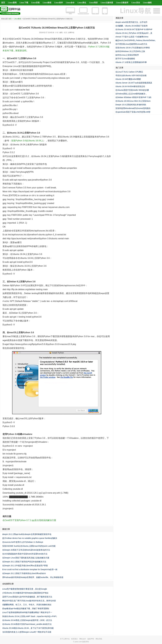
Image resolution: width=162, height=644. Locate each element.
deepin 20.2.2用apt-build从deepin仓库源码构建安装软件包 (27, 534)
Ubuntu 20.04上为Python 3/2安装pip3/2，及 (134, 33)
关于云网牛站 (65, 639)
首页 (3, 3)
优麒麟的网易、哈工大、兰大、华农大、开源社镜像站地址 (27, 605)
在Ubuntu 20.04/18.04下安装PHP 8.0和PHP (134, 29)
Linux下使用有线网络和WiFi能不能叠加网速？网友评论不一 (27, 612)
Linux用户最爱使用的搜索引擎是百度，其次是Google (25, 589)
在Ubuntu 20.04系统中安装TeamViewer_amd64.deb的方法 (27, 624)
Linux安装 (36, 3)
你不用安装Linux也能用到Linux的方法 (131, 44)
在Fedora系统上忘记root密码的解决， (131, 94)
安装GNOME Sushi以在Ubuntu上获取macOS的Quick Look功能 (29, 546)
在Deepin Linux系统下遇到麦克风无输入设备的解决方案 (26, 558)
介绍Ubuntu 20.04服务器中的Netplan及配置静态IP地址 (25, 593)
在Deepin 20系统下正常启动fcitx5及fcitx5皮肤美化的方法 (26, 550)
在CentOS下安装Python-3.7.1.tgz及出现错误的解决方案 (29, 520)
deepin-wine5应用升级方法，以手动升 (131, 22)
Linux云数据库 (122, 3)
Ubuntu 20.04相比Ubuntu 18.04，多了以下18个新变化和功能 (28, 628)
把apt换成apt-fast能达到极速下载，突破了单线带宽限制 (26, 608)
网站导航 (99, 639)
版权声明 (91, 639)
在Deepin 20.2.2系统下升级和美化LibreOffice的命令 (24, 573)
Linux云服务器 (107, 3)
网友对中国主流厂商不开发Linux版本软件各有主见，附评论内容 (29, 601)
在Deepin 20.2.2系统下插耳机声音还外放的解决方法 (24, 562)
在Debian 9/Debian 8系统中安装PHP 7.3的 (133, 97)
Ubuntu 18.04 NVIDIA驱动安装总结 (130, 86)
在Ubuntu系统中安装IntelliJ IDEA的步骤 (132, 90)
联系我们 (75, 639)
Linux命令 (70, 3)
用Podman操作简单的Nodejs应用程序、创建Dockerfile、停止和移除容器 (33, 577)
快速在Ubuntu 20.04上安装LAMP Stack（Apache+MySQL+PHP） (30, 616)
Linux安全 (136, 3)
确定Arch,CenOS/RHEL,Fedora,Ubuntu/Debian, (135, 40)
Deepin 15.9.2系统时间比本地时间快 (131, 105)
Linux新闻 (12, 3)
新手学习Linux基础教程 (125, 59)
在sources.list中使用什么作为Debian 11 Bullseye (23, 542)
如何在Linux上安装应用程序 (127, 55)
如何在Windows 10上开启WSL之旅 (130, 51)
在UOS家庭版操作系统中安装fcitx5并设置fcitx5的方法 (25, 554)
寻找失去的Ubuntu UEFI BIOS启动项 (131, 75)
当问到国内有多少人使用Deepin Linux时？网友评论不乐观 (27, 632)
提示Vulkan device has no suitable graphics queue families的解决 (30, 538)
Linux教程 (47, 3)
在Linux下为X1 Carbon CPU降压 (129, 72)
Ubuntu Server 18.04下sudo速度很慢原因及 (134, 83)
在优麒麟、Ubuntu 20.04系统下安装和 (131, 26)
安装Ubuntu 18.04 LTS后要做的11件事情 (133, 48)
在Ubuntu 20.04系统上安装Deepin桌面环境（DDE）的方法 (27, 620)
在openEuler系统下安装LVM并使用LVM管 (133, 112)
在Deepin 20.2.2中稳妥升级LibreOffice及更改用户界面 (25, 566)
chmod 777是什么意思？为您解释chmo (132, 37)
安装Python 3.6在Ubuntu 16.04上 (27, 141)
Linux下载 (24, 3)
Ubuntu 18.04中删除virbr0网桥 (128, 79)
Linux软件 (59, 3)
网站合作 (83, 639)
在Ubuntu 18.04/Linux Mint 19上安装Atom (133, 101)
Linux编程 (147, 3)
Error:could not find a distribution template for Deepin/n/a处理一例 (30, 569)
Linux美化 (82, 3)
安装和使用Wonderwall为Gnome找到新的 (133, 108)
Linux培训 (93, 3)
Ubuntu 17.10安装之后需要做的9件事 (131, 62)
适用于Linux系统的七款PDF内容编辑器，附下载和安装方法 (27, 597)
